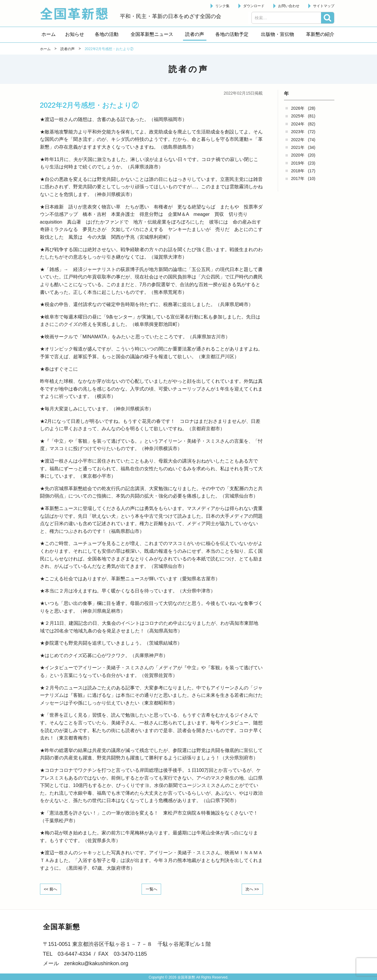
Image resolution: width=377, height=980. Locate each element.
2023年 (298, 132)
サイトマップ (324, 6)
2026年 (298, 108)
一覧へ (151, 889)
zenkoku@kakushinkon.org (96, 963)
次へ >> (251, 889)
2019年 (298, 163)
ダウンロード (254, 6)
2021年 (298, 147)
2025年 (298, 116)
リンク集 (222, 6)
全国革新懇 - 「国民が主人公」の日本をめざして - (77, 14)
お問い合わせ (289, 6)
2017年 (298, 179)
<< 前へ (52, 889)
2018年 (298, 171)
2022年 (298, 140)
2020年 (298, 155)
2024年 (298, 124)
